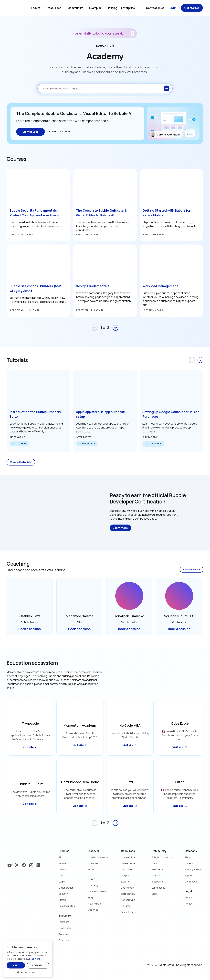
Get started (192, 8)
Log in (173, 8)
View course (31, 132)
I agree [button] (16, 965)
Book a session (30, 629)
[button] (28, 972)
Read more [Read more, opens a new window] (35, 959)
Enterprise (128, 8)
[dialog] (28, 959)
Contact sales (155, 8)
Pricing (113, 8)
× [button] (49, 945)
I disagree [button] (38, 965)
